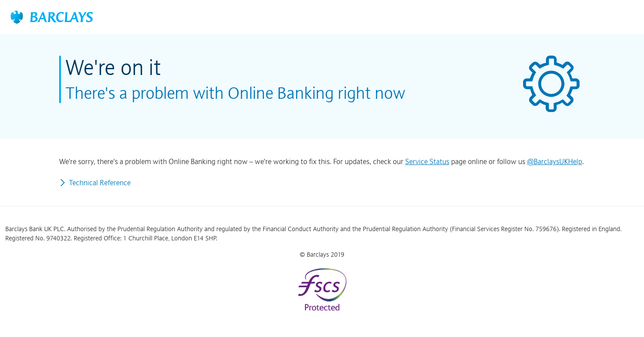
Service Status (427, 161)
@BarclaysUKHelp (555, 161)
